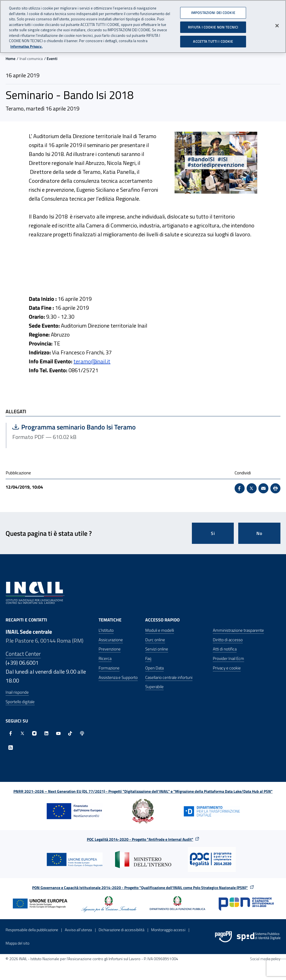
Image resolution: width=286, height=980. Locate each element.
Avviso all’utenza (78, 930)
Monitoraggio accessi (168, 930)
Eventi (52, 58)
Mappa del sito (17, 943)
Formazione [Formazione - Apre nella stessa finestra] (109, 668)
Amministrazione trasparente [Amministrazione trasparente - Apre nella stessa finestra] (238, 630)
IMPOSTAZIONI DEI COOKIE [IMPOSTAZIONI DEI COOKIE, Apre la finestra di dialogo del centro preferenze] (213, 12)
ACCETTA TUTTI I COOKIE (213, 41)
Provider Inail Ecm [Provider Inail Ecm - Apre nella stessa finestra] (228, 658)
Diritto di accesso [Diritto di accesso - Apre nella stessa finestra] (228, 640)
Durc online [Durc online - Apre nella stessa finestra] (155, 640)
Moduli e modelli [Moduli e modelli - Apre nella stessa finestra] (160, 630)
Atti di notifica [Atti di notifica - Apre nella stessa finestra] (225, 649)
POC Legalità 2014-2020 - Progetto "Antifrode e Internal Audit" (140, 839)
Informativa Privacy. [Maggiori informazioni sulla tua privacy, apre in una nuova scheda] (26, 46)
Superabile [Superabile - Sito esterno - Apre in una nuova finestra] (154, 687)
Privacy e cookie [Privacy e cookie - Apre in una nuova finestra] (227, 668)
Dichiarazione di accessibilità (121, 930)
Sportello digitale (20, 702)
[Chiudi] (277, 25)
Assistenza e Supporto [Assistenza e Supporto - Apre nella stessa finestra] (118, 677)
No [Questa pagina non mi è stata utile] (259, 533)
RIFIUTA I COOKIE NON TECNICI (213, 27)
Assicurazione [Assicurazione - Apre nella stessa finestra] (111, 640)
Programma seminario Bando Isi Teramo (74, 427)
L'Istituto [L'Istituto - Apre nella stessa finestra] (106, 630)
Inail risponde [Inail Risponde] (17, 692)
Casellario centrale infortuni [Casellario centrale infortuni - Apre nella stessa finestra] (169, 677)
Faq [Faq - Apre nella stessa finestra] (148, 658)
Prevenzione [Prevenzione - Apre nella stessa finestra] (110, 649)
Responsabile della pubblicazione (32, 930)
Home (10, 58)
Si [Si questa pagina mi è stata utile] (213, 533)
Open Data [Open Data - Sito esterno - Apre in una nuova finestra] (154, 668)
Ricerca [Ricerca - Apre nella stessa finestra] (105, 658)
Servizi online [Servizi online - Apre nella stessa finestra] (157, 649)
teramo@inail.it (92, 361)
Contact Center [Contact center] (23, 654)
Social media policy (265, 959)
